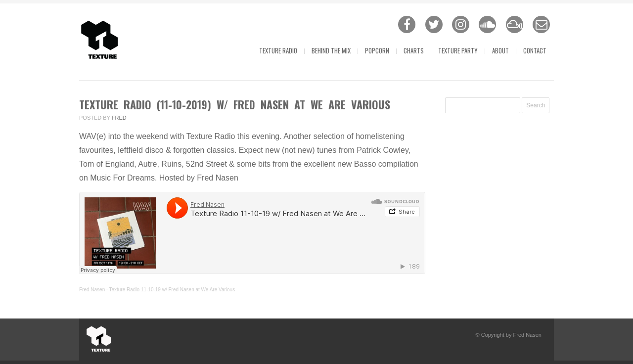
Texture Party (458, 50)
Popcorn (377, 50)
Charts (414, 50)
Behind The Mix (331, 50)
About (500, 50)
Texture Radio (278, 50)
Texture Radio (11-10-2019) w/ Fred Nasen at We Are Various (235, 104)
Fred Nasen (92, 290)
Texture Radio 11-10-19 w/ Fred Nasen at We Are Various (172, 290)
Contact (535, 50)
